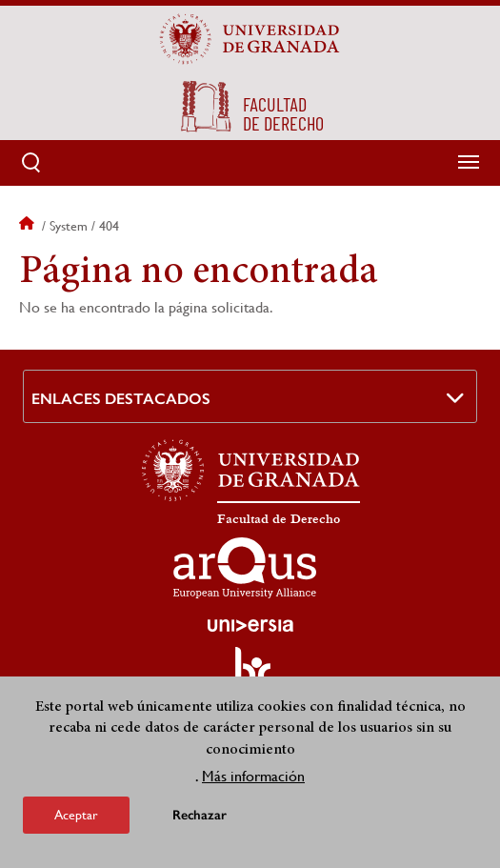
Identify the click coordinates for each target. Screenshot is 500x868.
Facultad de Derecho (279, 519)
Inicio (29, 226)
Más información (253, 776)
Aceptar (76, 815)
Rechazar (200, 815)
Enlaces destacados (121, 399)
